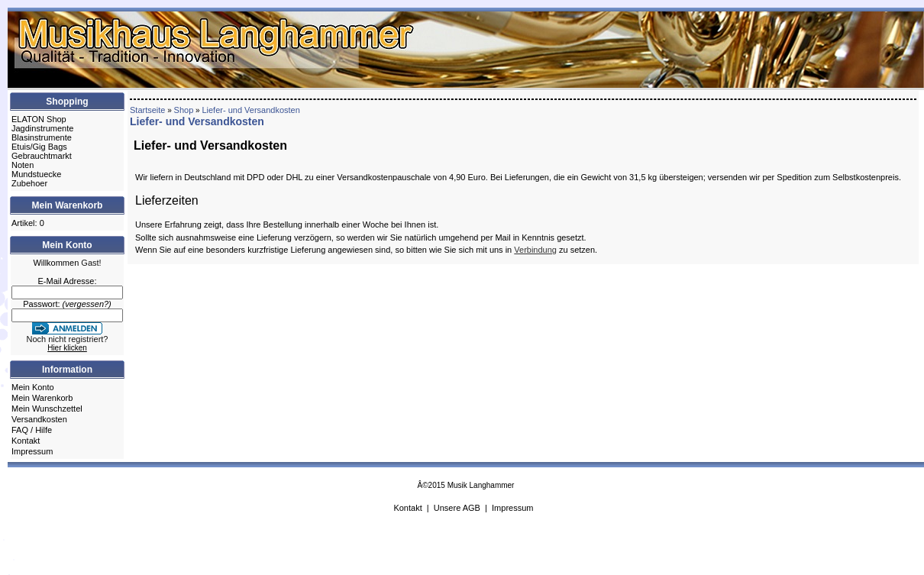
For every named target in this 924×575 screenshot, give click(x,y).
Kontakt (26, 441)
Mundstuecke (36, 174)
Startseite (147, 110)
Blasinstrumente (42, 137)
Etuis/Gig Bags (39, 147)
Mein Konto (33, 387)
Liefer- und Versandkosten (250, 110)
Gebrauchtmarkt (42, 156)
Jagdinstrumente (42, 128)
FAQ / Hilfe (32, 430)
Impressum (32, 451)
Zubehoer (29, 183)
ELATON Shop (39, 119)
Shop (184, 110)
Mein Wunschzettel (47, 409)
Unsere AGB (457, 508)
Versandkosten (39, 419)
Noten (23, 165)
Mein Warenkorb (42, 398)
